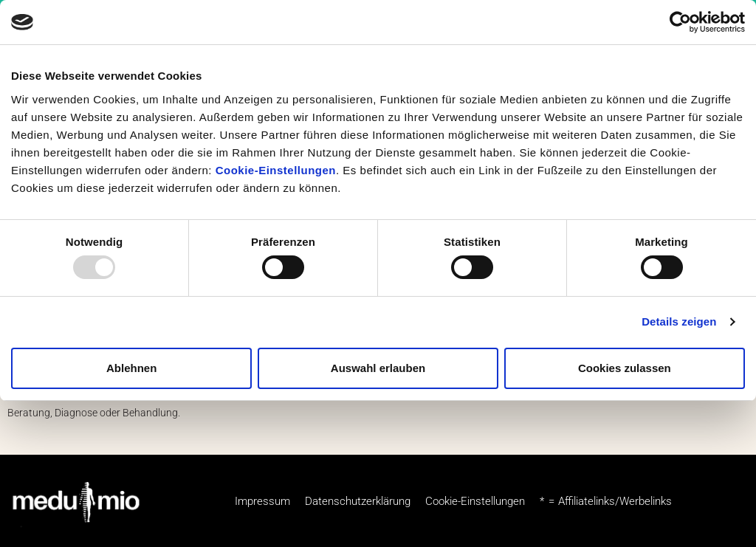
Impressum (262, 501)
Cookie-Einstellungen (276, 170)
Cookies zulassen (625, 368)
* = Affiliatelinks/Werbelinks (606, 501)
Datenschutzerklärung (358, 501)
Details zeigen (679, 321)
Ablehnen (131, 368)
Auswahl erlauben (378, 368)
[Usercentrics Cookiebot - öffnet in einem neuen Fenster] (680, 22)
